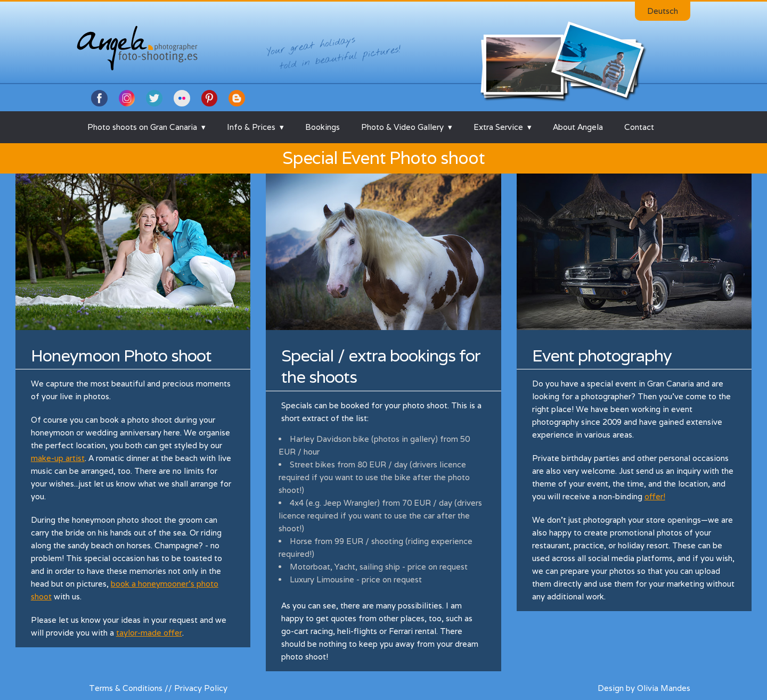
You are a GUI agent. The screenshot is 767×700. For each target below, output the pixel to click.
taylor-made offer (149, 633)
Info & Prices (251, 127)
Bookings (323, 127)
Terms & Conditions (126, 688)
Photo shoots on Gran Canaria (142, 127)
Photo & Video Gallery (402, 127)
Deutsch (663, 11)
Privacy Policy (201, 688)
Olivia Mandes (664, 688)
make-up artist (58, 458)
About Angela (578, 127)
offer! (655, 496)
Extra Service (498, 127)
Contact (639, 127)
